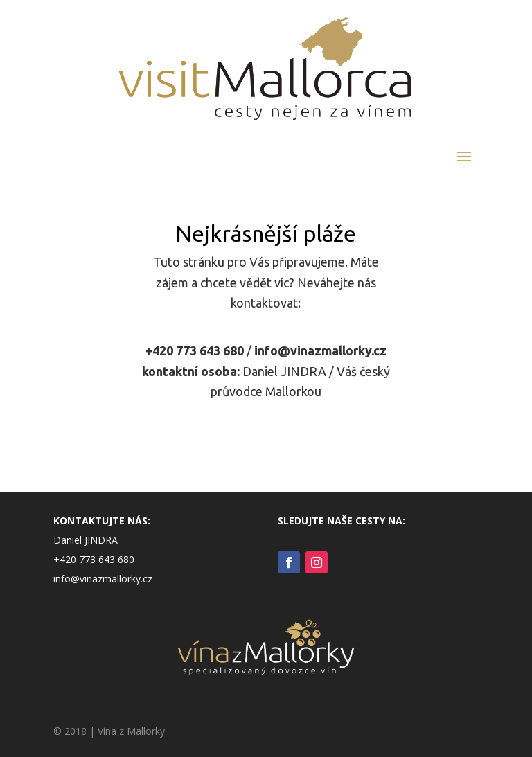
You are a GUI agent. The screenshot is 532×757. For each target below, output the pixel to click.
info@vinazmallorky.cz (320, 350)
